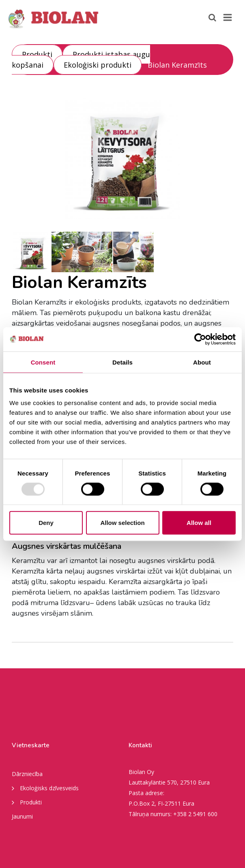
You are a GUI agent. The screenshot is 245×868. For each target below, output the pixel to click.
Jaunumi (22, 816)
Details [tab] (122, 362)
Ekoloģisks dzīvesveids (45, 788)
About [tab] (202, 362)
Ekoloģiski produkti (98, 65)
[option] (122, 158)
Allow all (199, 523)
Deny (46, 523)
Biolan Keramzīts (177, 65)
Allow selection (122, 523)
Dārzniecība (27, 774)
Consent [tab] (43, 362)
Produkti (37, 54)
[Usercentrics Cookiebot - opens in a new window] (200, 339)
